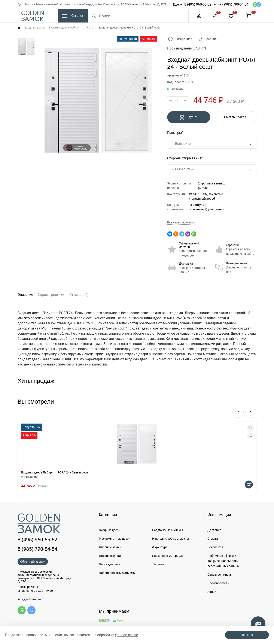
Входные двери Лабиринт (66, 28)
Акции (212, 592)
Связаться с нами (220, 575)
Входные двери (35, 28)
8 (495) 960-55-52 (198, 4)
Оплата (213, 539)
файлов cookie (126, 635)
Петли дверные (109, 564)
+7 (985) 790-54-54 (234, 4)
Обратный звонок (33, 562)
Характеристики (51, 295)
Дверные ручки (110, 556)
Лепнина (158, 564)
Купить (189, 117)
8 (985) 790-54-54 (37, 549)
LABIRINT (201, 48)
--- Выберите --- (183, 144)
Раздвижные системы (168, 530)
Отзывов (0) (79, 295)
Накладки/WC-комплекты (171, 539)
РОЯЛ (91, 28)
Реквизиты (215, 547)
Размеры (174, 133)
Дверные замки (110, 547)
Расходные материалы (168, 556)
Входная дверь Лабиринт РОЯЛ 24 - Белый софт (55, 472)
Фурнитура (160, 547)
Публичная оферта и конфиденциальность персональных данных (223, 561)
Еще (176, 4)
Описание (25, 295)
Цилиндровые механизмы (117, 573)
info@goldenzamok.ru (31, 599)
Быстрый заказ (235, 117)
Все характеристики (181, 222)
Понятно (247, 635)
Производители (218, 583)
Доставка (186, 264)
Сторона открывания (184, 158)
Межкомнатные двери (115, 539)
